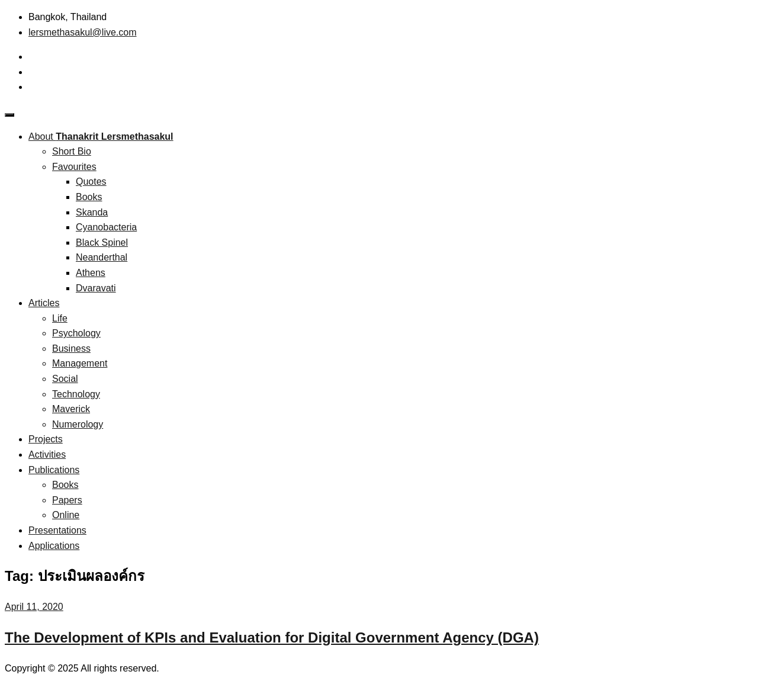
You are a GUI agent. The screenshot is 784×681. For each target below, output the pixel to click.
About (101, 136)
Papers (67, 500)
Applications (54, 546)
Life (60, 318)
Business (71, 348)
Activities (47, 454)
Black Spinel (102, 242)
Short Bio (72, 151)
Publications (54, 470)
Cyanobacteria (106, 227)
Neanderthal (102, 257)
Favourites (74, 167)
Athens (91, 273)
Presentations (57, 530)
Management (80, 363)
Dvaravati (96, 288)
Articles (44, 303)
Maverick (71, 409)
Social (65, 379)
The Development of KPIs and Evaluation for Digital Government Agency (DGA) (272, 637)
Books (89, 197)
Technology (76, 394)
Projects (46, 439)
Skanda (92, 212)
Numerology (78, 424)
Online (66, 515)
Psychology (76, 333)
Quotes (91, 182)
